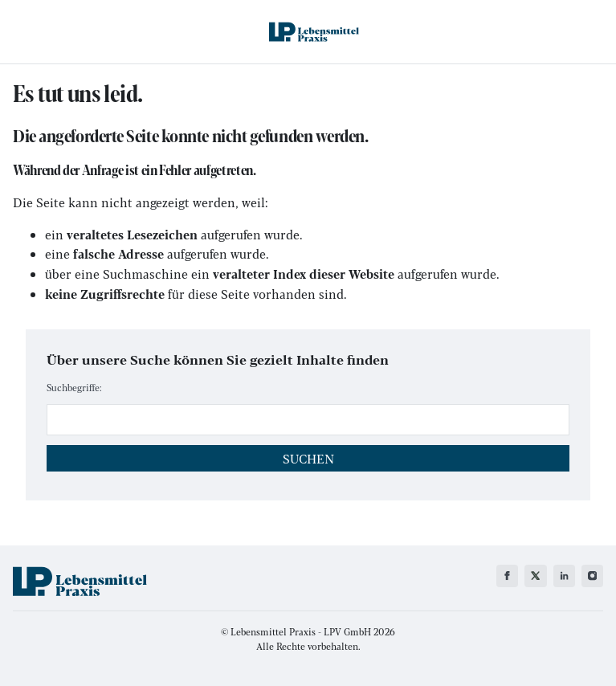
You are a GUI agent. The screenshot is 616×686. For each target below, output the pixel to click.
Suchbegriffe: (74, 387)
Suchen (308, 458)
